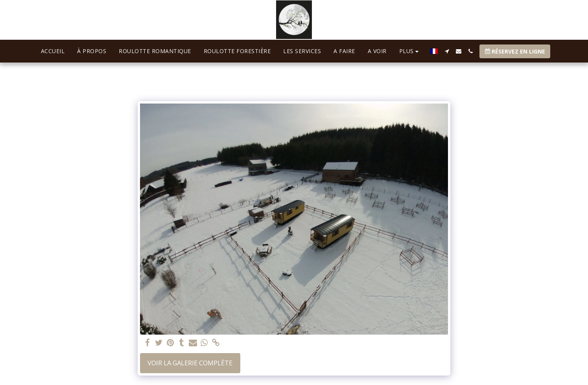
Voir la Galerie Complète (190, 363)
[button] (447, 51)
